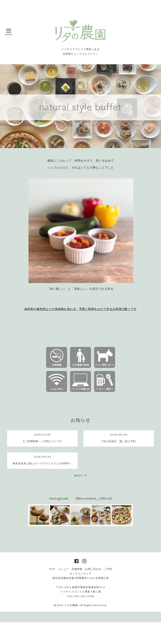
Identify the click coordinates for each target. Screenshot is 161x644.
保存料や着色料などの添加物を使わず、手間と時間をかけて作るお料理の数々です (81, 309)
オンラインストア (80, 574)
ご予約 (108, 569)
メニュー (63, 569)
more (80, 475)
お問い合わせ (93, 569)
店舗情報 (77, 569)
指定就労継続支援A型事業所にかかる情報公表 (81, 578)
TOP (52, 569)
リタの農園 (71, 605)
